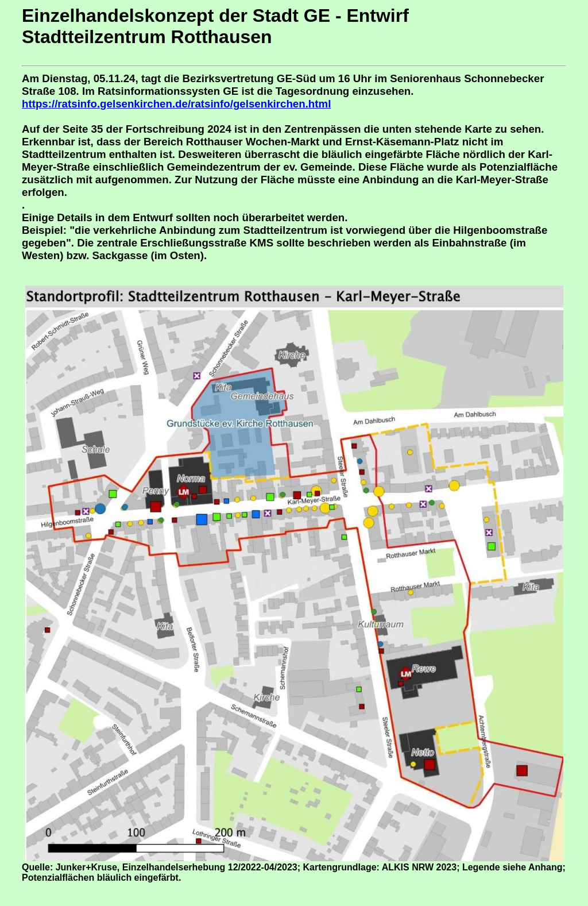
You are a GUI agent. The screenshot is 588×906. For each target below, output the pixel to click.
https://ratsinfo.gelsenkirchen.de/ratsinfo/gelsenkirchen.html (176, 104)
